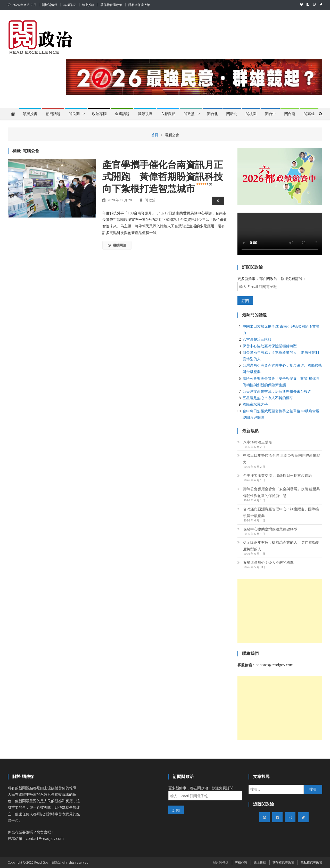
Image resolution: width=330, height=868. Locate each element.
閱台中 (270, 114)
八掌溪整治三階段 (257, 339)
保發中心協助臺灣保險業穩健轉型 (270, 346)
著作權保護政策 (111, 5)
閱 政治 (150, 200)
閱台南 (290, 114)
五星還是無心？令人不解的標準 (268, 398)
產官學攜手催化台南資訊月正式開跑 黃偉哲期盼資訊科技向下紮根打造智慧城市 (163, 177)
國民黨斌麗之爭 (255, 404)
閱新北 (232, 114)
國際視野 (145, 114)
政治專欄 (99, 114)
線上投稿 (88, 5)
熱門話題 (53, 114)
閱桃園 (251, 114)
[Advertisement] (280, 611)
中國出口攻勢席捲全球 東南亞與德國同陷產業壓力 (282, 459)
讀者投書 (30, 114)
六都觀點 (168, 114)
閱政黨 (189, 114)
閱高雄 (309, 114)
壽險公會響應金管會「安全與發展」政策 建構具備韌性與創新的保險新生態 (282, 492)
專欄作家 (70, 5)
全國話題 (122, 114)
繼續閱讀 (117, 245)
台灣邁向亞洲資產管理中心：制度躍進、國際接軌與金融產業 (281, 512)
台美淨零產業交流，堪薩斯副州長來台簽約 (277, 391)
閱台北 (212, 114)
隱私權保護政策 (139, 5)
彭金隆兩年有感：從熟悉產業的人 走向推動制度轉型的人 (281, 546)
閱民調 (74, 114)
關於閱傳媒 (49, 5)
